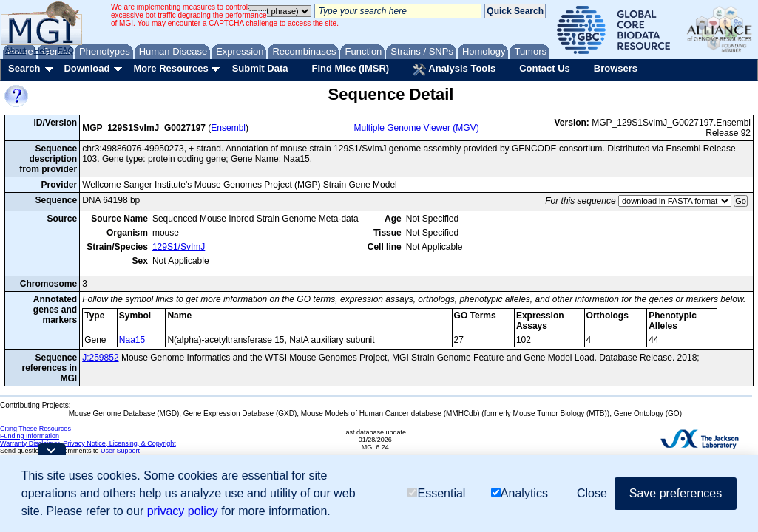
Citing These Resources (35, 429)
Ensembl (228, 128)
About (16, 50)
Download (87, 68)
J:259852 (100, 358)
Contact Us (545, 68)
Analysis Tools (454, 69)
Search (24, 68)
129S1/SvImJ (179, 247)
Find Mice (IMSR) (350, 68)
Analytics (520, 493)
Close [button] (592, 493)
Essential (436, 493)
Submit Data (260, 68)
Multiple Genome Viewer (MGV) (417, 128)
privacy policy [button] (183, 511)
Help (42, 50)
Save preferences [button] (676, 493)
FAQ (66, 50)
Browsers (616, 68)
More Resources (170, 68)
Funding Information (30, 436)
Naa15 (132, 340)
